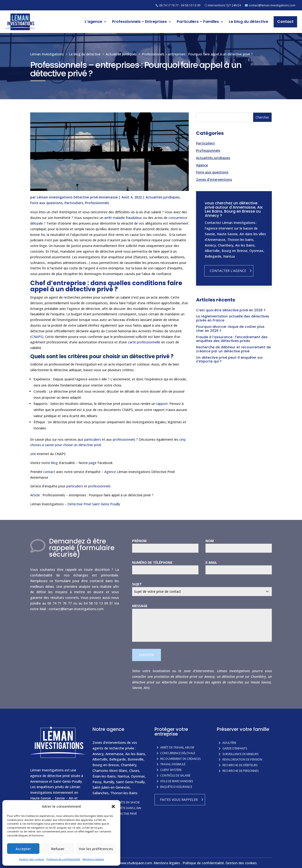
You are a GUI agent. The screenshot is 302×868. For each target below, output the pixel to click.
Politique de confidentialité (63, 859)
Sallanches (101, 793)
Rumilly (109, 782)
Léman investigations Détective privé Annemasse (77, 197)
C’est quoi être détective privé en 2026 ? (231, 310)
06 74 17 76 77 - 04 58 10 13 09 (180, 5)
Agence (110, 472)
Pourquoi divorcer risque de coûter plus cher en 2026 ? (230, 329)
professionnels (124, 439)
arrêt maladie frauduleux (123, 218)
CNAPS (37, 337)
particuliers (93, 439)
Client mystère (171, 770)
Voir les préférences (96, 849)
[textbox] (197, 592)
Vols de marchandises (177, 781)
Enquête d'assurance (176, 787)
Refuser (58, 849)
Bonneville (136, 759)
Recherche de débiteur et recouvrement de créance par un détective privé (233, 349)
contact (49, 472)
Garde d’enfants (235, 748)
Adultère (229, 743)
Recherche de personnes (241, 771)
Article (35, 495)
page (93, 463)
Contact (285, 22)
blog (54, 463)
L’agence (93, 22)
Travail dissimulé (173, 764)
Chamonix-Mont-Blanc (110, 771)
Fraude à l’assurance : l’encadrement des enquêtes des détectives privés (232, 339)
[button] (113, 806)
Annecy (98, 754)
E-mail (213, 562)
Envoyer (147, 655)
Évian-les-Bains (104, 776)
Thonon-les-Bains (124, 793)
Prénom (141, 541)
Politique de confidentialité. (204, 863)
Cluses (134, 771)
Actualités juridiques (163, 197)
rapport (162, 404)
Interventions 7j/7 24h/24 (224, 5)
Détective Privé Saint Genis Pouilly (94, 504)
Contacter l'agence (228, 271)
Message (140, 606)
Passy (97, 782)
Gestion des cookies (31, 859)
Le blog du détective (249, 22)
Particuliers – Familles (198, 22)
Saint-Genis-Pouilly (130, 782)
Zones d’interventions (214, 179)
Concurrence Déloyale (178, 753)
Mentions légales (93, 859)
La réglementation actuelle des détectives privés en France (233, 318)
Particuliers (74, 203)
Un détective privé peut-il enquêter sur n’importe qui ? (229, 360)
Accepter (23, 849)
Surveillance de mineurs (240, 754)
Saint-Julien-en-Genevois (111, 787)
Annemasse (114, 754)
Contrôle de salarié (175, 775)
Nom (211, 541)
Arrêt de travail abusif (177, 747)
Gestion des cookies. (242, 863)
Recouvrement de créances (180, 759)
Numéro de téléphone (154, 562)
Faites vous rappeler (179, 800)
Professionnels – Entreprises (139, 22)
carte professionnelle (144, 342)
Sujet (137, 584)
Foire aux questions (46, 203)
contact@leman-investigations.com (272, 5)
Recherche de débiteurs (240, 765)
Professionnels (97, 203)
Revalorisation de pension (242, 759)
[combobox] (202, 592)
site (33, 454)
